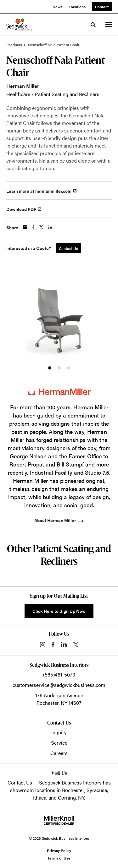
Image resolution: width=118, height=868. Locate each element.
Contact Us (20, 782)
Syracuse (97, 790)
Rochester (73, 790)
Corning (67, 798)
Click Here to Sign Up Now (59, 611)
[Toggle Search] (93, 25)
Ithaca (40, 798)
